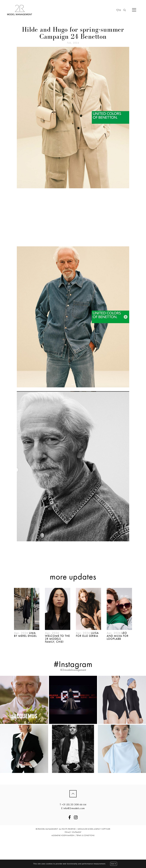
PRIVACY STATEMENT (73, 832)
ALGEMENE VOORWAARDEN (63, 835)
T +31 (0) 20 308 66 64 (73, 804)
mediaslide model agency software (94, 829)
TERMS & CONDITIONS (85, 835)
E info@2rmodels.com (73, 808)
